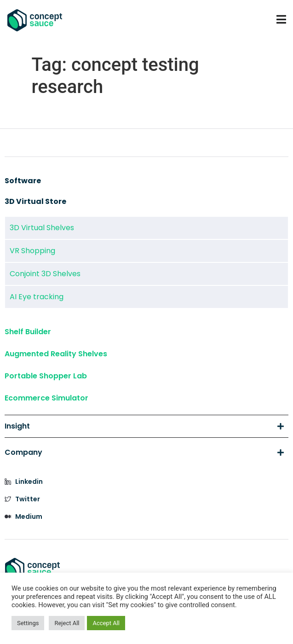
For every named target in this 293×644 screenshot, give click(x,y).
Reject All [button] (67, 623)
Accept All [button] (106, 623)
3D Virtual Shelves (42, 228)
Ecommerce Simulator (46, 398)
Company (144, 453)
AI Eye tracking (37, 297)
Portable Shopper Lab (46, 376)
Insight (144, 426)
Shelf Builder (28, 332)
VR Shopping (32, 251)
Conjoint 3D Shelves (45, 274)
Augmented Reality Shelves (56, 354)
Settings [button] (28, 623)
